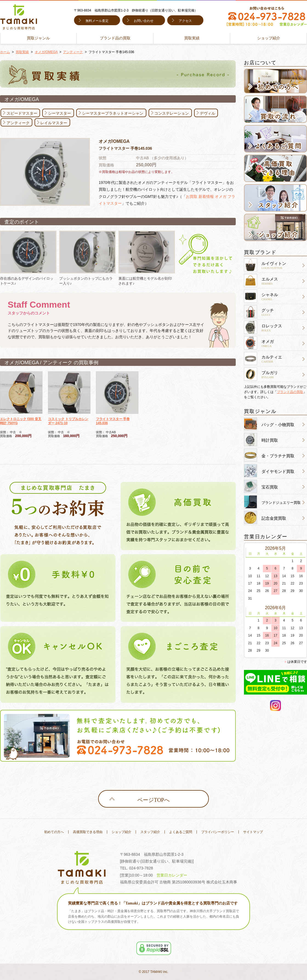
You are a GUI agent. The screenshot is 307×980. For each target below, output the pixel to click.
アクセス (185, 21)
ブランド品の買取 (115, 38)
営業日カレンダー (172, 875)
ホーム (5, 52)
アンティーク (73, 52)
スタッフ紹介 (150, 832)
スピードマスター (22, 113)
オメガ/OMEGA (46, 52)
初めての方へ (54, 832)
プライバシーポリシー (218, 832)
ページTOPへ (153, 800)
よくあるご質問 (181, 832)
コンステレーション (172, 113)
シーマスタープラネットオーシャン (113, 113)
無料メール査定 (97, 21)
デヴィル (207, 113)
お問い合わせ (144, 21)
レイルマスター (54, 123)
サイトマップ (253, 832)
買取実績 (192, 38)
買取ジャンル (38, 38)
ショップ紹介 (269, 38)
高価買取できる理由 (88, 832)
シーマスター (59, 113)
